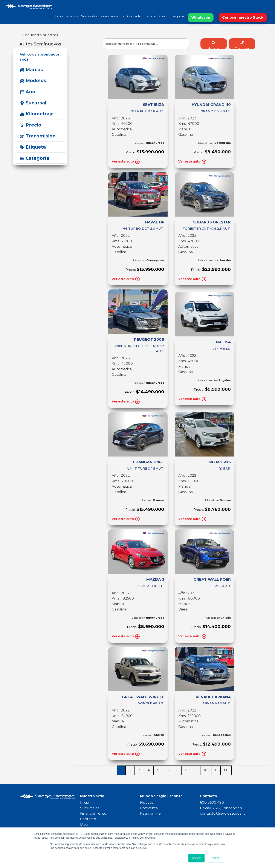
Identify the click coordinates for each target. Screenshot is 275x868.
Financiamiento (112, 16)
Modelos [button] (33, 81)
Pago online (150, 813)
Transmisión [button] (38, 136)
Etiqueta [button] (33, 147)
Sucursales (89, 16)
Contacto (134, 16)
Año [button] (28, 92)
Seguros (178, 16)
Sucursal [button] (33, 103)
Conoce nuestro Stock (243, 17)
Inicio (59, 16)
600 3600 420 (212, 802)
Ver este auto (126, 162)
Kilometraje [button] (37, 114)
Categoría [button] (35, 158)
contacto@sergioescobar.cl (223, 813)
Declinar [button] (215, 858)
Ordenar (242, 45)
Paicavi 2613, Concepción (221, 808)
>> (226, 770)
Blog (84, 824)
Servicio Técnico (157, 16)
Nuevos (72, 16)
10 (206, 770)
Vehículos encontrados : (40, 57)
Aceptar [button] (196, 858)
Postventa (149, 808)
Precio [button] (31, 125)
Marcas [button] (31, 70)
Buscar (214, 45)
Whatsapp (201, 17)
